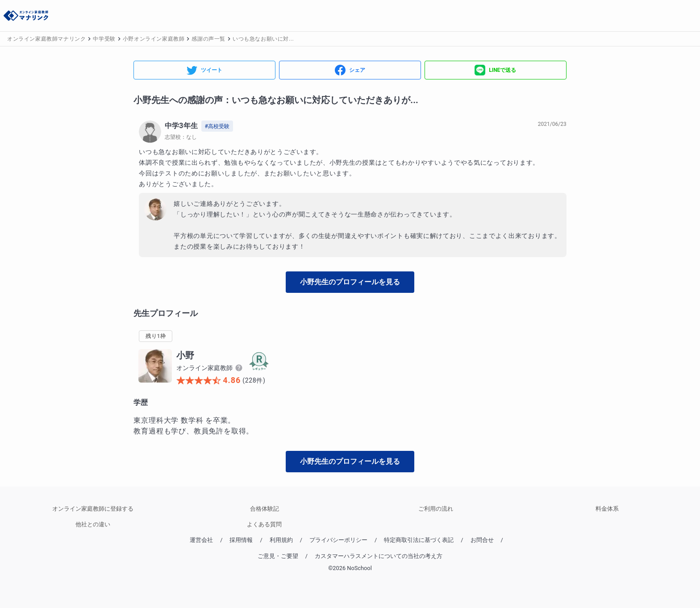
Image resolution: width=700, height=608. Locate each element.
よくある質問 (264, 524)
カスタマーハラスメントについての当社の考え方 (379, 556)
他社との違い (93, 524)
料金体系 (607, 509)
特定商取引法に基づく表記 (419, 540)
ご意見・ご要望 (278, 556)
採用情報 (241, 540)
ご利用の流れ (436, 509)
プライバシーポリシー (338, 540)
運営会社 (201, 540)
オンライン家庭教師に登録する (93, 509)
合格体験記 (265, 509)
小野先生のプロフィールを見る (350, 282)
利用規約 (281, 540)
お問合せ (482, 540)
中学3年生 (181, 126)
